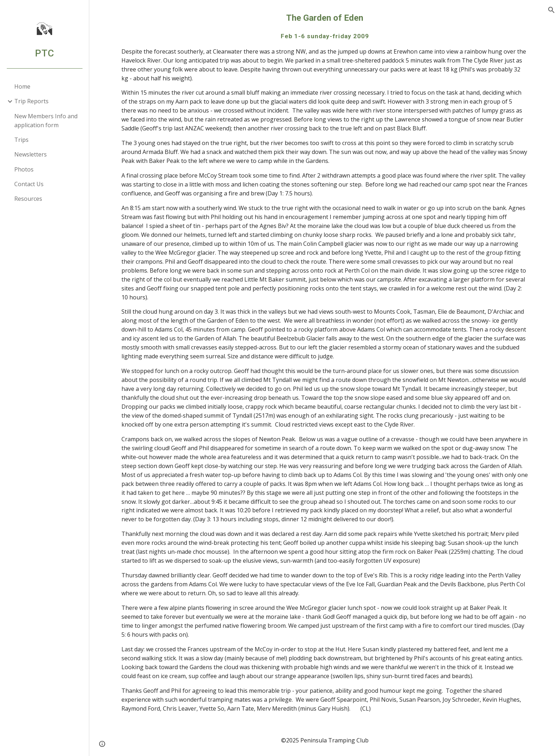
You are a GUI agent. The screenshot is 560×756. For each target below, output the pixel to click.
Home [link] (22, 86)
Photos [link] (24, 169)
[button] (551, 10)
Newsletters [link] (31, 154)
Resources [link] (28, 199)
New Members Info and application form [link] (46, 121)
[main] (325, 362)
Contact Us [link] (29, 184)
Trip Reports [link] (31, 101)
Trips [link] (21, 140)
